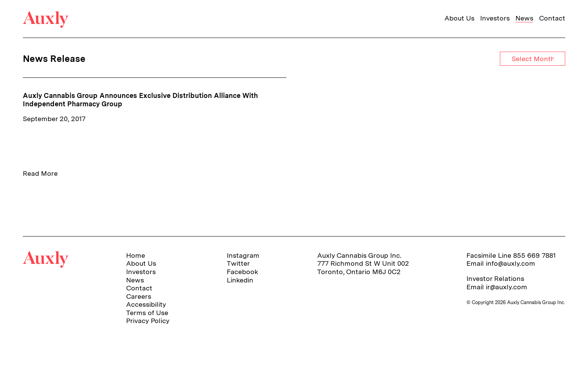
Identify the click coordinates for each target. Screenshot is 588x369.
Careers (139, 296)
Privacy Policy (148, 321)
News (524, 18)
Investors (495, 18)
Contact (552, 18)
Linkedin (240, 280)
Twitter (238, 263)
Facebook (243, 272)
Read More (40, 173)
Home (136, 255)
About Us (459, 18)
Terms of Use (147, 313)
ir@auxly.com (507, 287)
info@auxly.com (511, 263)
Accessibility (146, 304)
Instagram (243, 255)
